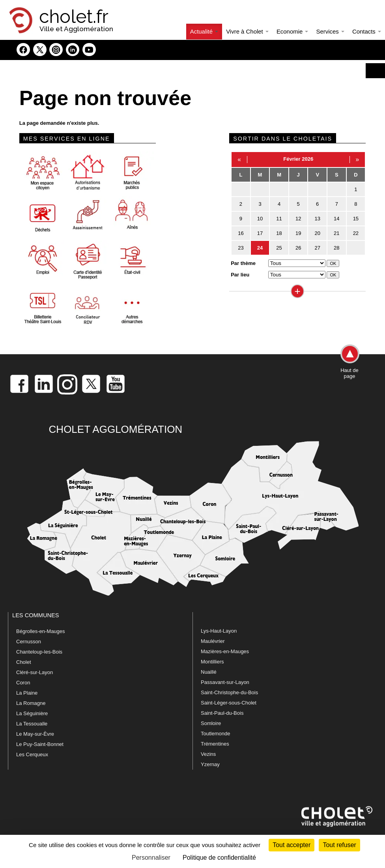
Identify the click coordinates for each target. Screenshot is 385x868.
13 (317, 219)
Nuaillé (209, 672)
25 (279, 248)
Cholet (24, 662)
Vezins (208, 754)
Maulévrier (213, 641)
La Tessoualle (32, 724)
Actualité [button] (204, 31)
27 (317, 248)
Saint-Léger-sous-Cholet (229, 703)
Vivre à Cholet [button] (247, 31)
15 (356, 219)
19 (298, 233)
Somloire (211, 723)
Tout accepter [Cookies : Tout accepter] (292, 845)
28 (336, 248)
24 (260, 248)
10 (260, 219)
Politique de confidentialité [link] (219, 858)
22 (356, 233)
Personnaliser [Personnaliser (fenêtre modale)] (151, 858)
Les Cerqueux (32, 754)
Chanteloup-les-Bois (39, 652)
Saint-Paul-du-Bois (222, 713)
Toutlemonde (215, 734)
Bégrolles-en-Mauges (41, 631)
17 (260, 233)
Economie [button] (292, 31)
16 (241, 233)
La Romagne (31, 703)
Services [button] (330, 31)
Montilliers (212, 662)
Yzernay (210, 764)
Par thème (243, 263)
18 (279, 233)
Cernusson (29, 642)
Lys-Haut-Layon (219, 631)
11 (279, 219)
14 (336, 219)
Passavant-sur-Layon (225, 682)
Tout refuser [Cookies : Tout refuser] (339, 845)
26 (298, 248)
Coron (23, 683)
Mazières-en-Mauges (225, 651)
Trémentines (215, 744)
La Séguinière (32, 713)
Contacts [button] (367, 31)
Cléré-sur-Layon (35, 672)
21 (336, 233)
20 (317, 233)
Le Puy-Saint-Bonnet (40, 744)
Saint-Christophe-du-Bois (229, 692)
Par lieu (240, 275)
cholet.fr (74, 17)
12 (298, 219)
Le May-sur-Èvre (35, 734)
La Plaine (27, 693)
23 (241, 248)
